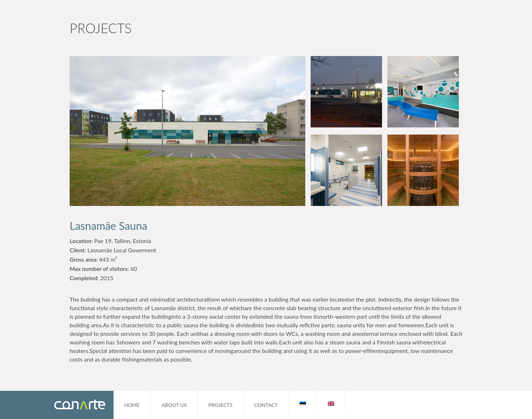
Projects (221, 405)
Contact (266, 405)
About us (174, 405)
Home (132, 405)
